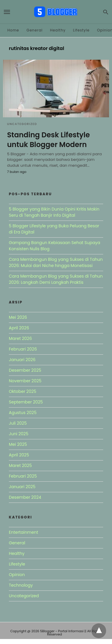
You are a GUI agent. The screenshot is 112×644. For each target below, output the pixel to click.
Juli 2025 (18, 423)
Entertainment (23, 532)
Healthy (58, 30)
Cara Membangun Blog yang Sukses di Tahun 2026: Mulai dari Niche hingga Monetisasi (56, 262)
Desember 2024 (25, 497)
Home (13, 30)
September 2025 (26, 402)
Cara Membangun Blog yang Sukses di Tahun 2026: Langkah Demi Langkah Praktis (56, 279)
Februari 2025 (23, 476)
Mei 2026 (18, 317)
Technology (21, 585)
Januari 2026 (22, 360)
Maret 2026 (20, 338)
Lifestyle (81, 30)
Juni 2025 (19, 434)
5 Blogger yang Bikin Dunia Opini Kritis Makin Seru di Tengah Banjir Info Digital (54, 212)
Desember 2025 (25, 370)
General (34, 30)
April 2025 (19, 455)
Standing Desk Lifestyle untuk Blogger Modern (48, 140)
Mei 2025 (18, 444)
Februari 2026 (23, 349)
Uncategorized (22, 124)
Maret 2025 (20, 466)
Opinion (17, 575)
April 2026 (19, 328)
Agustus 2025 (23, 413)
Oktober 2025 (23, 391)
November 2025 (25, 381)
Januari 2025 (22, 487)
